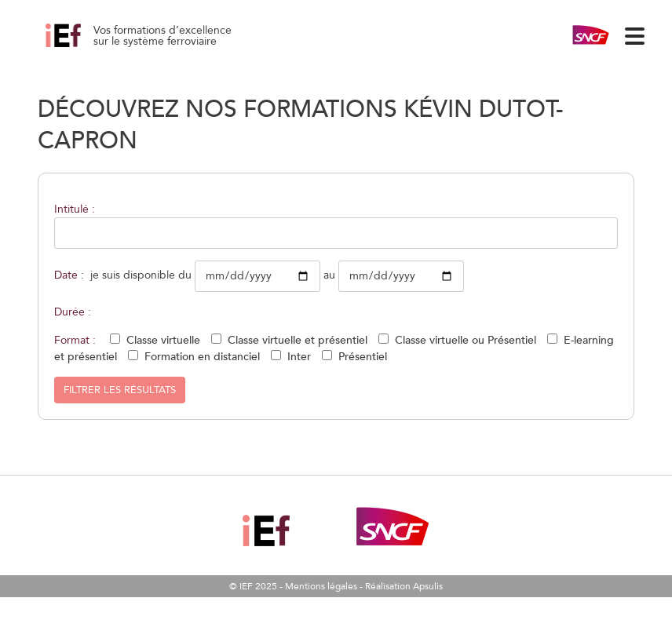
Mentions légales (321, 586)
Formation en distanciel (202, 357)
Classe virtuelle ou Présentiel (466, 340)
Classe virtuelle (163, 340)
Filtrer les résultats (120, 390)
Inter (299, 357)
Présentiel (363, 357)
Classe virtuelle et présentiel (298, 340)
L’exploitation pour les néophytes (81, 47)
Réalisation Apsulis (404, 586)
